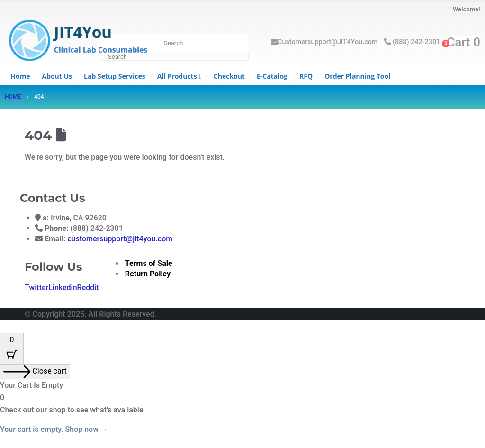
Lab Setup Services (115, 76)
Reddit (88, 288)
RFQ (306, 76)
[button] (6, 326)
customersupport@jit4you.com (120, 239)
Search (173, 43)
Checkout (229, 76)
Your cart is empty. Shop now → (54, 429)
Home (20, 76)
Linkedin (63, 288)
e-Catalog (272, 76)
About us (57, 76)
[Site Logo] (76, 41)
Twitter (36, 288)
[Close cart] (35, 372)
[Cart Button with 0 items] (12, 348)
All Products (177, 76)
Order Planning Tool (357, 76)
